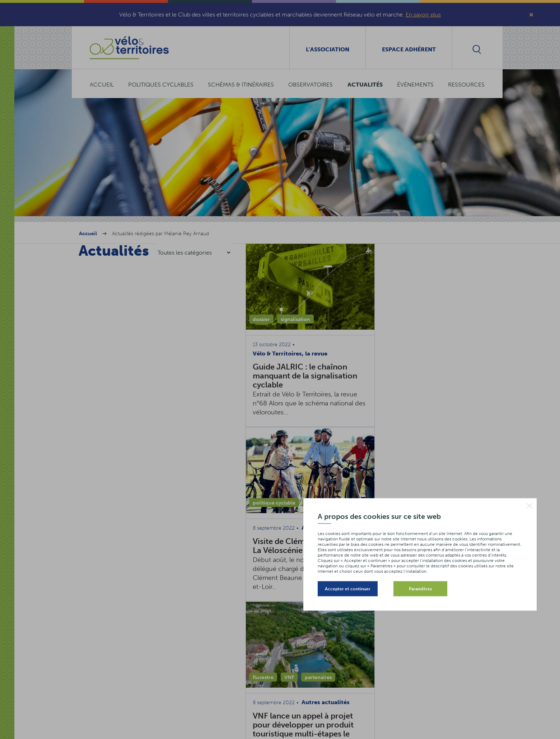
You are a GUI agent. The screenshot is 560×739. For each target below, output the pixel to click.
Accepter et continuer (348, 589)
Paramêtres (420, 589)
